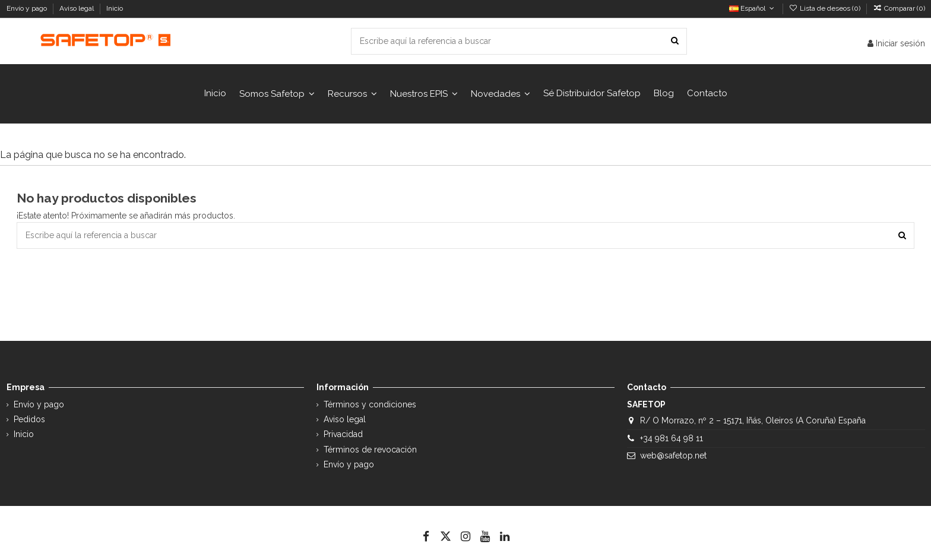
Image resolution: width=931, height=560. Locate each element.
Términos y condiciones (370, 404)
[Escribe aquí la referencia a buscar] (675, 41)
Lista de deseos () (826, 8)
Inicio (115, 8)
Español (753, 8)
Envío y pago (28, 8)
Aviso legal (77, 8)
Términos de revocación (370, 450)
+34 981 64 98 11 (672, 438)
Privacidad (343, 434)
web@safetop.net (673, 455)
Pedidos (29, 419)
